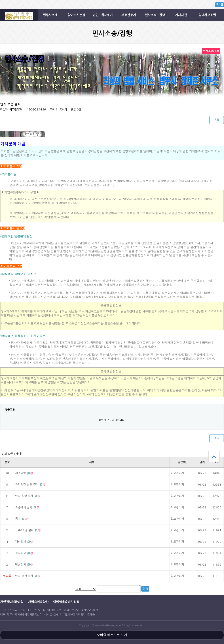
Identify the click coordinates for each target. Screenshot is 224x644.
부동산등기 (129, 15)
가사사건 (181, 15)
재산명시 (21, 542)
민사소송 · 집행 (155, 15)
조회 (217, 462)
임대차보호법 (207, 15)
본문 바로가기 (0, 0)
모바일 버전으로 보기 (112, 635)
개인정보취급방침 (12, 602)
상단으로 (214, 456)
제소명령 (21, 473)
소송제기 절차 (24, 507)
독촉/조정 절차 (25, 530)
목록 (217, 120)
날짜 (202, 462)
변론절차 (21, 565)
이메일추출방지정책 (66, 602)
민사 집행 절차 (25, 496)
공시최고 (21, 553)
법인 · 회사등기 (103, 15)
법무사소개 (50, 15)
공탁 (18, 519)
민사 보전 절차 (25, 576)
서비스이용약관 (38, 602)
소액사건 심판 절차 (27, 485)
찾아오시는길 (76, 15)
